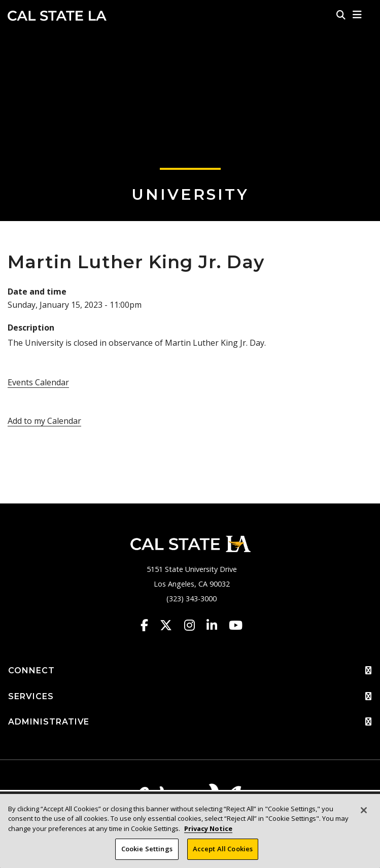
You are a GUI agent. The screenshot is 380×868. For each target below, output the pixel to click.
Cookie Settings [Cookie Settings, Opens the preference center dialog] (147, 849)
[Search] (341, 15)
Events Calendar (38, 382)
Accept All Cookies (223, 849)
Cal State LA (57, 16)
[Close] (364, 810)
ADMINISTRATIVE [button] (190, 722)
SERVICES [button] (190, 697)
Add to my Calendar (44, 421)
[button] (357, 15)
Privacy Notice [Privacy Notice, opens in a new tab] (208, 828)
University (190, 194)
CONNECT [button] (190, 671)
